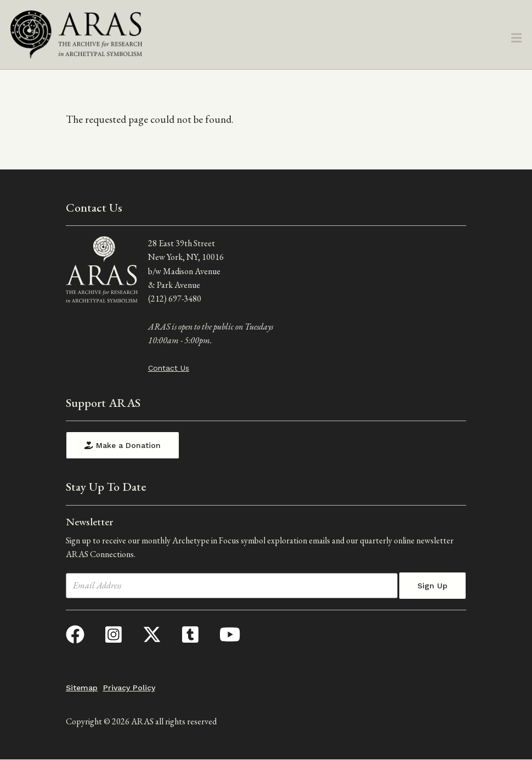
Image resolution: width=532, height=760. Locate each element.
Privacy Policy (129, 688)
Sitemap (82, 688)
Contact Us (169, 368)
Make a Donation (123, 445)
